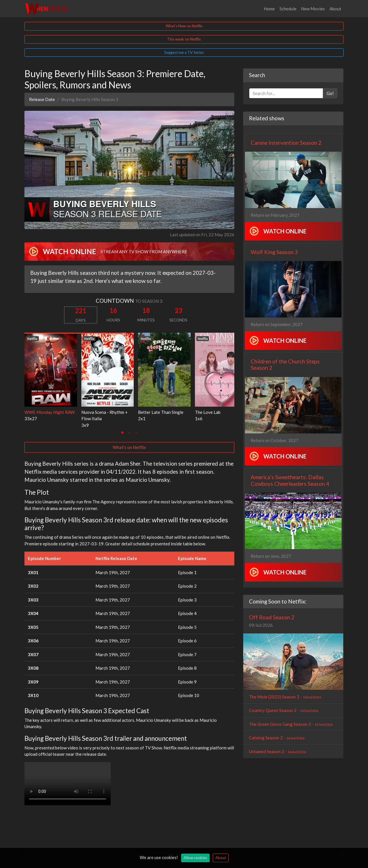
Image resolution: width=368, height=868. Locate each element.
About (335, 9)
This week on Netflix (184, 39)
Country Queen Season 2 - (284, 710)
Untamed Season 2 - (277, 751)
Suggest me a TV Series (184, 52)
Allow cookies (195, 858)
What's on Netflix (129, 447)
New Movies (313, 9)
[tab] (122, 433)
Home (269, 9)
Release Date (42, 99)
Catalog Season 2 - (277, 738)
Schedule (288, 9)
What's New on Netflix (184, 26)
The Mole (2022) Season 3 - (285, 697)
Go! (330, 93)
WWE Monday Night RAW (50, 412)
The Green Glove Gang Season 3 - (291, 724)
